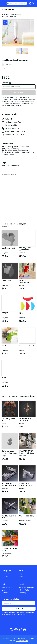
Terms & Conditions (26, 588)
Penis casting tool (26, 346)
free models (18, 101)
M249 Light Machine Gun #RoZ (25, 485)
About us (5, 574)
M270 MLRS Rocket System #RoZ (9, 485)
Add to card (18, 93)
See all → (5, 227)
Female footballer (24, 282)
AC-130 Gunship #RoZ (9, 517)
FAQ (3, 590)
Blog (20, 574)
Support (5, 593)
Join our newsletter (11, 599)
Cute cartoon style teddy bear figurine (9, 452)
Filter (22, 313)
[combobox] (19, 87)
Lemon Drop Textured (25, 420)
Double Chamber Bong (10, 549)
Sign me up (18, 609)
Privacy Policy (24, 590)
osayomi (8, 64)
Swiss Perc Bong (27, 516)
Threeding (3, 3)
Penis (4, 378)
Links (21, 576)
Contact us (6, 576)
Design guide (7, 588)
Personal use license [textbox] (12, 87)
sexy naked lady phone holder (25, 249)
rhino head (7, 281)
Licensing (22, 593)
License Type (7, 83)
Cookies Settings (22, 640)
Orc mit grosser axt (9, 420)
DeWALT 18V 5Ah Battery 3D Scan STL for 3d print (27, 452)
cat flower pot (8, 248)
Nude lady (5, 313)
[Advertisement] (18, 199)
